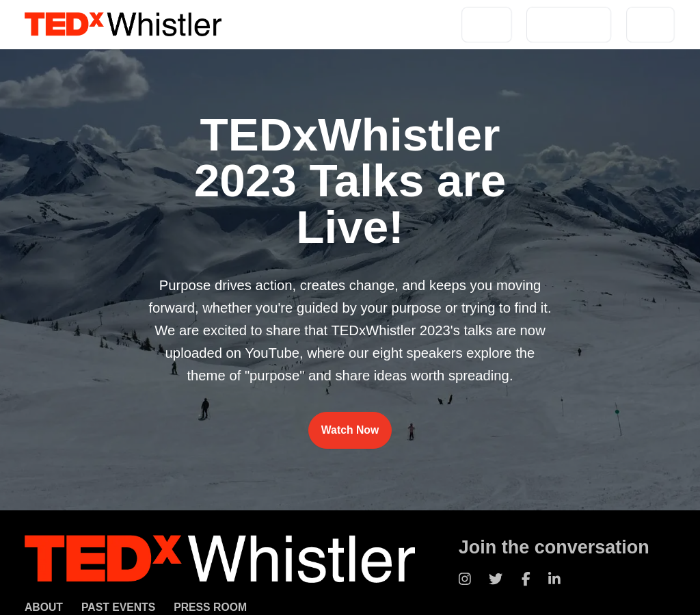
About (487, 24)
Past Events (569, 24)
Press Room (210, 607)
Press (650, 24)
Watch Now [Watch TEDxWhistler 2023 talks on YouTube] (350, 430)
